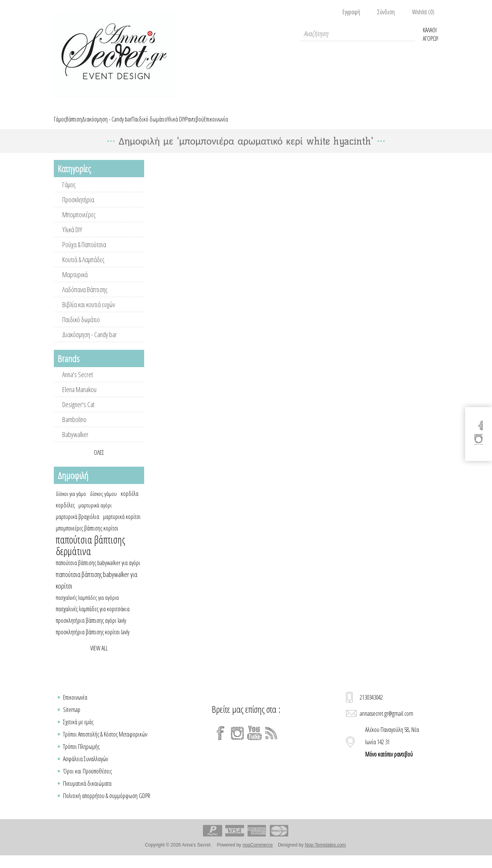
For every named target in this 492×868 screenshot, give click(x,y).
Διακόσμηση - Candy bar (90, 343)
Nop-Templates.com (325, 854)
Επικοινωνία (75, 706)
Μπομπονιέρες (79, 223)
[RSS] (271, 742)
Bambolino (74, 428)
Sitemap (72, 718)
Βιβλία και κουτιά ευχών (89, 313)
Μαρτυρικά (75, 283)
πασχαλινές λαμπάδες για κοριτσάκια (93, 618)
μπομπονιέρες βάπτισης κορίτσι (87, 537)
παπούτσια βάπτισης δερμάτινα (91, 554)
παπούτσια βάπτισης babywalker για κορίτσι (96, 589)
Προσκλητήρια (78, 208)
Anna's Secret (78, 383)
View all (99, 657)
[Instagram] (238, 742)
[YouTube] (254, 742)
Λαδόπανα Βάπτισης (85, 298)
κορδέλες (65, 514)
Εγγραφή (351, 12)
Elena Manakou (79, 398)
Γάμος (69, 193)
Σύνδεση (386, 12)
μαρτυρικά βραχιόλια (77, 525)
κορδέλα (130, 502)
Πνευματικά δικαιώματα (87, 792)
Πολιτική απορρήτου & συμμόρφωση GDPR (107, 805)
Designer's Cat (78, 413)
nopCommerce (258, 854)
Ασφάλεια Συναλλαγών (86, 768)
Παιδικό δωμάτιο (81, 328)
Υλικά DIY (72, 238)
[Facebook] (221, 742)
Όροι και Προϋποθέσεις (87, 780)
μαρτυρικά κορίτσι (122, 525)
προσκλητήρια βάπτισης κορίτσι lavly (93, 641)
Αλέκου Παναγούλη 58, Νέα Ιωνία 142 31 (392, 751)
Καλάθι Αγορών (430, 33)
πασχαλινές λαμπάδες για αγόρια (87, 606)
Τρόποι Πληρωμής (81, 755)
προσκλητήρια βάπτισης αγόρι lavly (91, 629)
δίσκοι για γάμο (71, 502)
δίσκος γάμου (103, 502)
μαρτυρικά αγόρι (95, 514)
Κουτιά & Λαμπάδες (83, 268)
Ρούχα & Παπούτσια (84, 253)
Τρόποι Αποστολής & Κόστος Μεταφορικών (105, 743)
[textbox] (357, 33)
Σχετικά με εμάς (78, 731)
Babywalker (75, 443)
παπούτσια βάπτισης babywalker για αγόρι (98, 572)
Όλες (99, 461)
